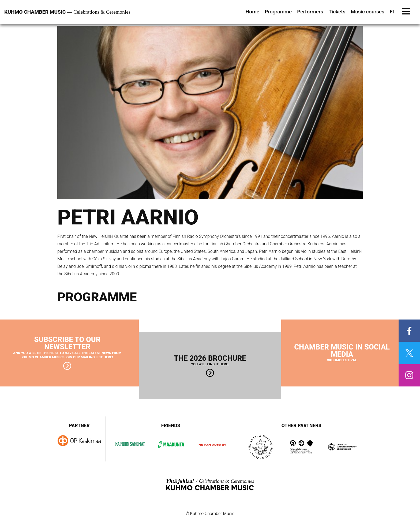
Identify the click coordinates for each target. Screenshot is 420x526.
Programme (278, 12)
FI (392, 12)
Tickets (337, 12)
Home (253, 12)
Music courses (368, 12)
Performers (310, 12)
